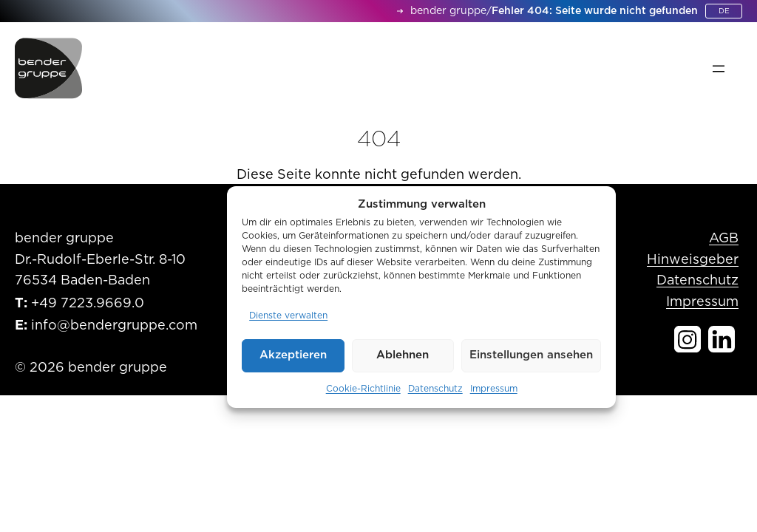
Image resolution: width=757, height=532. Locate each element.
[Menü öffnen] (719, 69)
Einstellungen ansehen (531, 355)
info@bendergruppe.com (114, 326)
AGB (724, 239)
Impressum (494, 389)
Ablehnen (403, 355)
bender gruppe (448, 11)
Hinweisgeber (693, 260)
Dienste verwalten (288, 316)
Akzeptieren (293, 355)
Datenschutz (435, 389)
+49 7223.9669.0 (88, 304)
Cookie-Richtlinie (363, 389)
